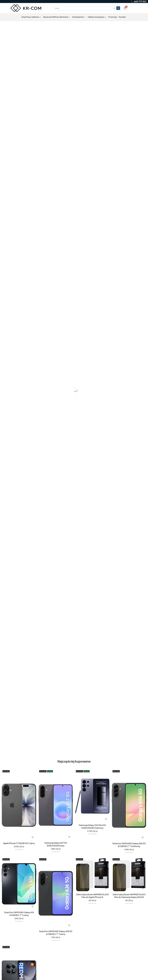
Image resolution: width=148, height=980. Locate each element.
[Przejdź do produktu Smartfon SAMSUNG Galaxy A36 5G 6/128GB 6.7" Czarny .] (56, 893)
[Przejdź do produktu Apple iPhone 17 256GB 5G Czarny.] (19, 805)
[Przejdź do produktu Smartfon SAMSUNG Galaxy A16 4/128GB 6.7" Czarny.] (19, 884)
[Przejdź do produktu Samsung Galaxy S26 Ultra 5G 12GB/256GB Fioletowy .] (92, 796)
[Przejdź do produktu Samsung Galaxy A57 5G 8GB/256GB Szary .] (56, 805)
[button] (118, 8)
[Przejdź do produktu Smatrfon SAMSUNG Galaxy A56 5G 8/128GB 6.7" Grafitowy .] (129, 805)
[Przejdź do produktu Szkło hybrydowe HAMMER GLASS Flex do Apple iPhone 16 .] (92, 875)
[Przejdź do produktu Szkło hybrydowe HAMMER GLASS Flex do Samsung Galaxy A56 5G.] (129, 875)
